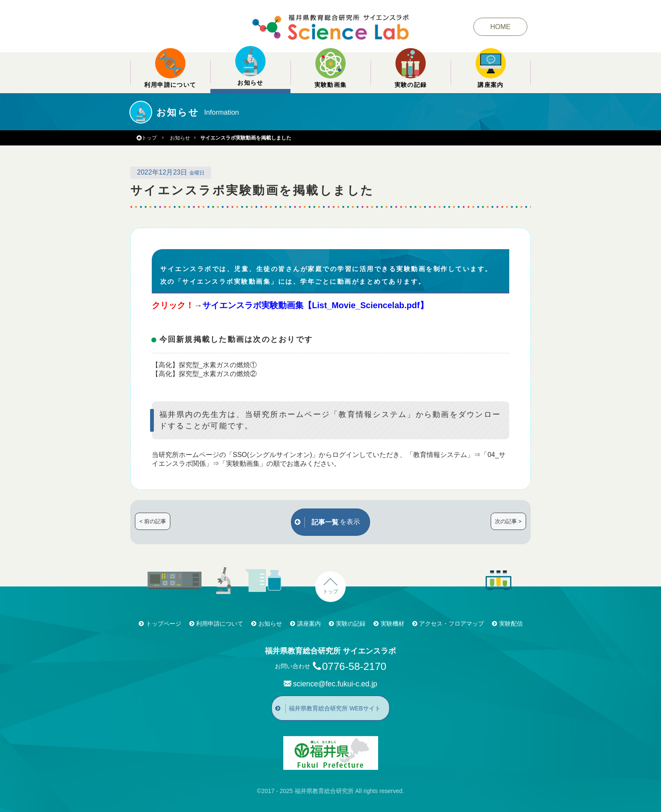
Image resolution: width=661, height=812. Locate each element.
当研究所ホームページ (185, 455)
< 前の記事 (153, 521)
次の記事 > (508, 521)
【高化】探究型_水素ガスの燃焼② (204, 374)
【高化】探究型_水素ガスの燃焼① (204, 365)
